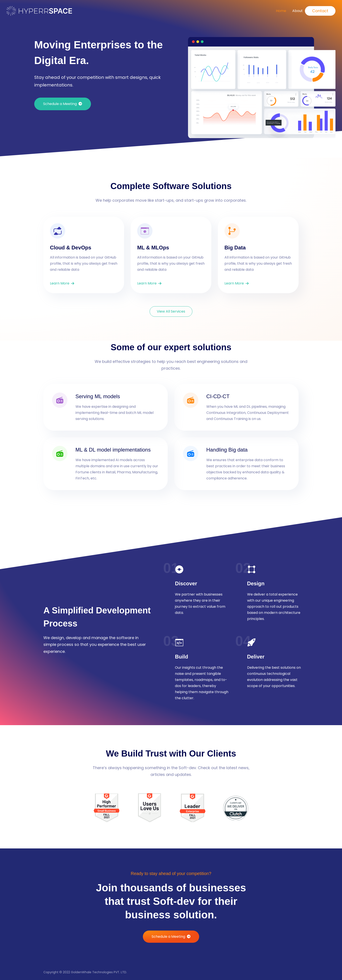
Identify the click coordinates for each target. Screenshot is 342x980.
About (298, 11)
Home (281, 11)
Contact (320, 11)
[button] (63, 104)
